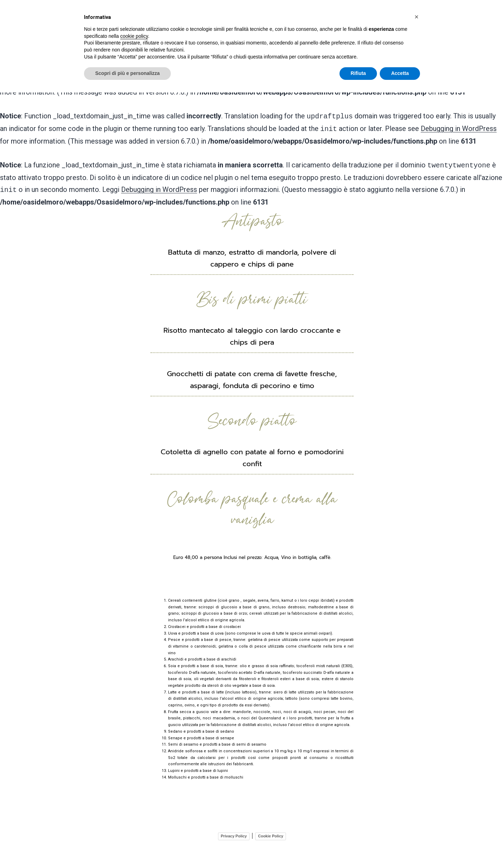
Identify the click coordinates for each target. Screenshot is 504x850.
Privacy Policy (234, 830)
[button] (416, 17)
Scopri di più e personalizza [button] (127, 73)
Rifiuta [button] (358, 73)
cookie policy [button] (134, 36)
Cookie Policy (271, 830)
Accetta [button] (400, 73)
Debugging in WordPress (459, 125)
